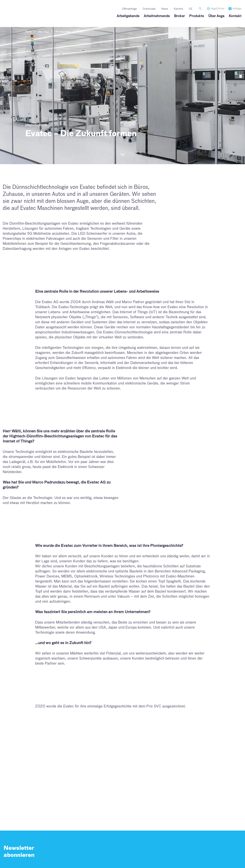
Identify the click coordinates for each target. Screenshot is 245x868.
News (165, 9)
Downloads (149, 9)
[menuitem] (191, 9)
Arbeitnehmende (157, 16)
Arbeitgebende (128, 16)
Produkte (197, 16)
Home (28, 32)
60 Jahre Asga (63, 32)
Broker (179, 16)
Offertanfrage (129, 9)
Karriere (178, 9)
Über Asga (44, 32)
